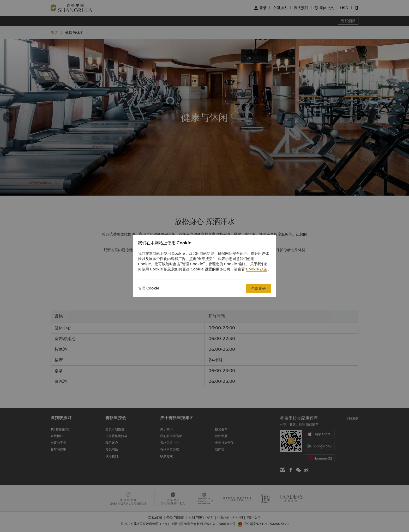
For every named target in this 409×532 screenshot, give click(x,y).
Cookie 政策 (257, 269)
